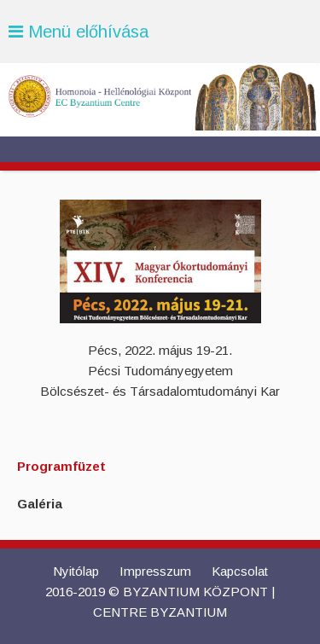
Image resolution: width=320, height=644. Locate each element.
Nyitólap (76, 571)
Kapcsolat (240, 571)
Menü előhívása (79, 32)
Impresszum (155, 571)
